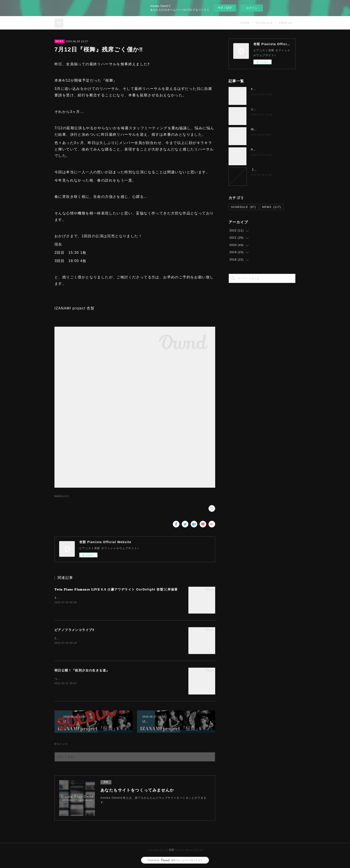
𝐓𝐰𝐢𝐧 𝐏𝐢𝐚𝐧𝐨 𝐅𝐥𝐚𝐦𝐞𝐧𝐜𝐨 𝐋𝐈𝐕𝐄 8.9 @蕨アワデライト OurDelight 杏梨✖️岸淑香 (116, 589)
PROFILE (286, 23)
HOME (245, 23)
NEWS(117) (62, 496)
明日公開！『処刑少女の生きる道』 (82, 670)
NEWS (60, 41)
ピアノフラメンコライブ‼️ (74, 630)
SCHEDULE (264, 23)
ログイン (252, 8)
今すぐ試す (225, 8)
